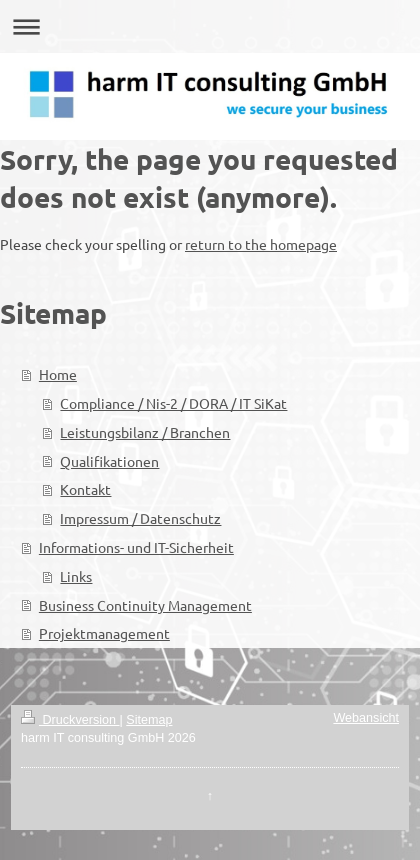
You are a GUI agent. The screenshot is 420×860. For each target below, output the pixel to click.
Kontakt (85, 489)
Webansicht (366, 718)
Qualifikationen (109, 461)
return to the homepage (261, 244)
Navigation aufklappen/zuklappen (210, 26)
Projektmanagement (104, 633)
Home (58, 374)
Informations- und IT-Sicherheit (136, 547)
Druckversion (70, 720)
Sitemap (149, 720)
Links (76, 576)
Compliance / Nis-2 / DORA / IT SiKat (173, 403)
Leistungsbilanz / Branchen (145, 432)
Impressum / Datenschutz (140, 518)
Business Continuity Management (145, 605)
